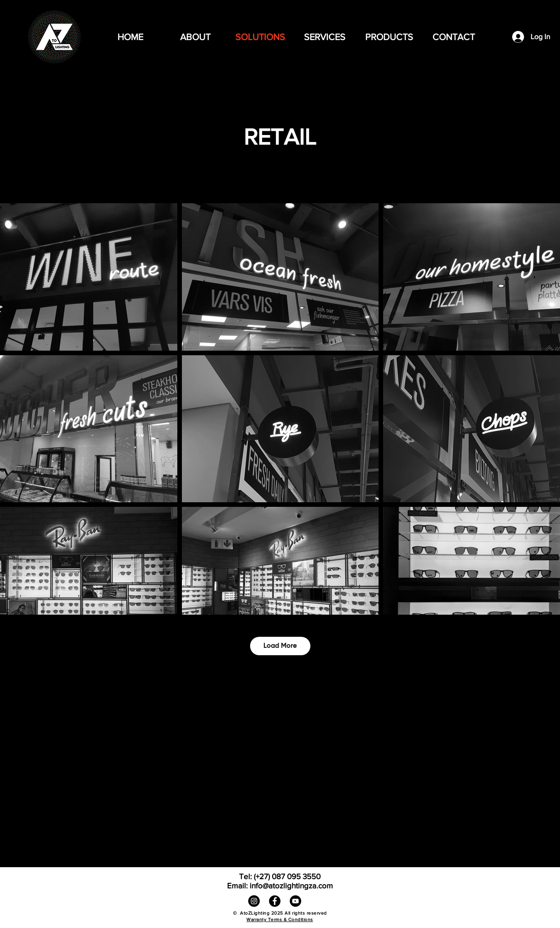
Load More (280, 646)
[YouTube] (295, 901)
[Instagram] (254, 901)
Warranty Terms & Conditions (280, 919)
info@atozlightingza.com (291, 885)
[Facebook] (275, 901)
